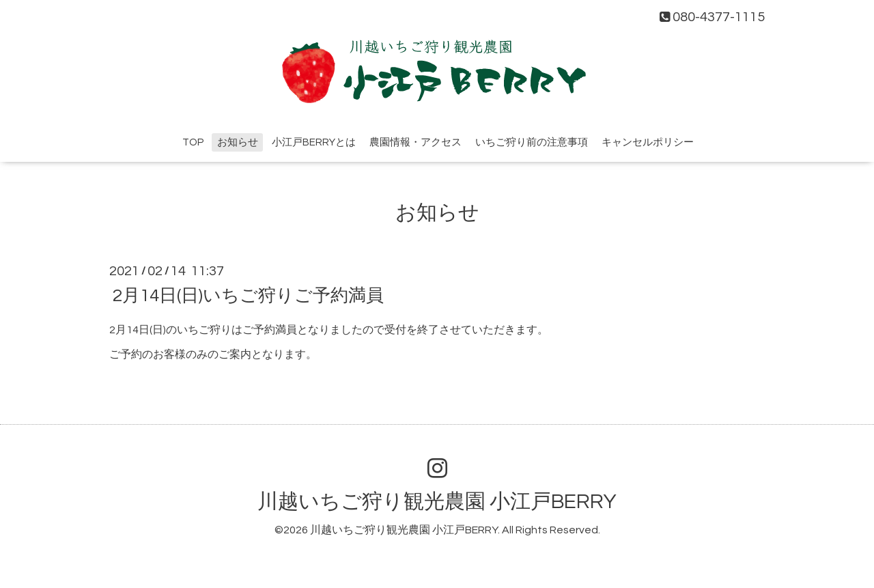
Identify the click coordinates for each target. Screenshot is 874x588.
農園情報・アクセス (415, 142)
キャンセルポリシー (648, 142)
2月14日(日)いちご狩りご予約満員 (248, 295)
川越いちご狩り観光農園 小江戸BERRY (437, 502)
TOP (193, 142)
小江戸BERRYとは (314, 142)
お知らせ (238, 142)
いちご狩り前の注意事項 (532, 142)
